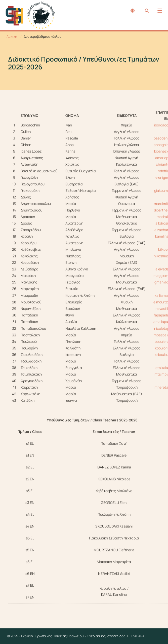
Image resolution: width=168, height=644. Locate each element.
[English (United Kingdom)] (133, 11)
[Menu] (160, 11)
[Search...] (147, 11)
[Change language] (133, 11)
